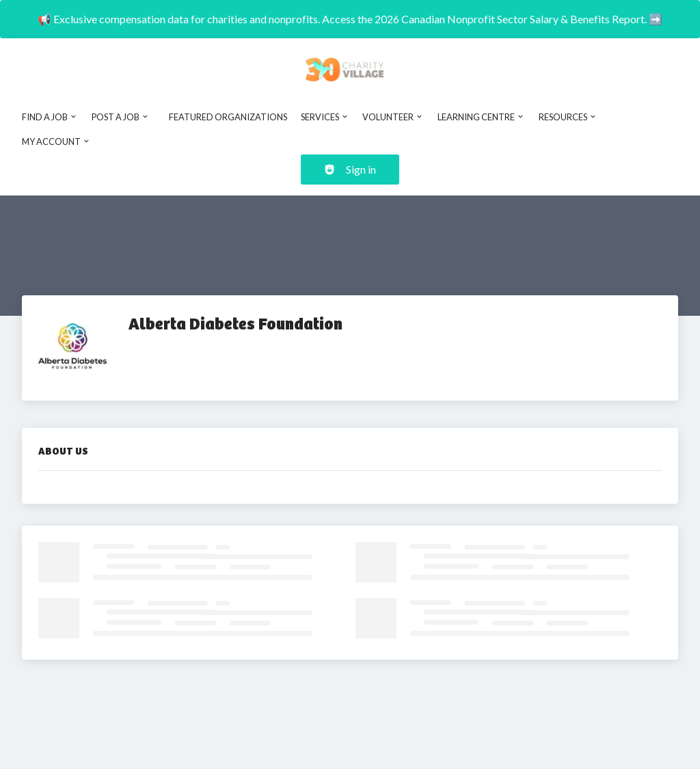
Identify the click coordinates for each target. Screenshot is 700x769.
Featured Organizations (228, 117)
